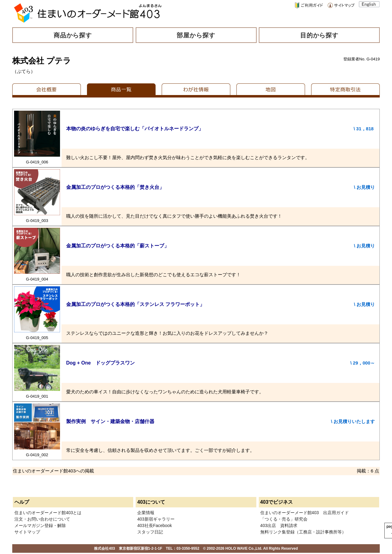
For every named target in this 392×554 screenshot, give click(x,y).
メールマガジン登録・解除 (40, 525)
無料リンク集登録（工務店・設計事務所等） (303, 532)
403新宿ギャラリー (156, 519)
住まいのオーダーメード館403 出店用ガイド (305, 513)
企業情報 (146, 513)
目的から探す (319, 35)
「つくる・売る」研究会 (284, 519)
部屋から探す (196, 35)
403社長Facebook (155, 525)
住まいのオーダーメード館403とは (48, 513)
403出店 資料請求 (279, 525)
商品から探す (73, 35)
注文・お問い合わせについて (42, 519)
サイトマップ (27, 532)
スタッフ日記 (150, 532)
